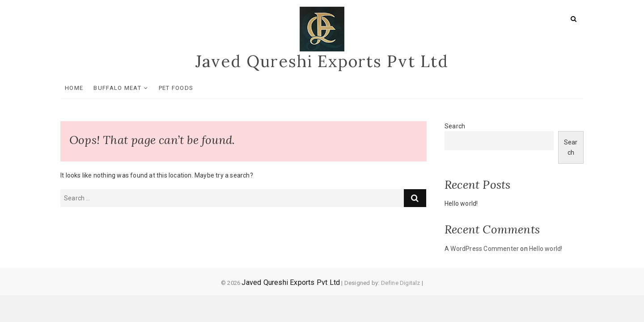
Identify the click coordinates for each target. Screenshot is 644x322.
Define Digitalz (401, 283)
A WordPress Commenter (482, 249)
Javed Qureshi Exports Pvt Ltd (322, 61)
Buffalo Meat (117, 88)
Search (455, 126)
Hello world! (461, 203)
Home (74, 88)
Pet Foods (176, 88)
